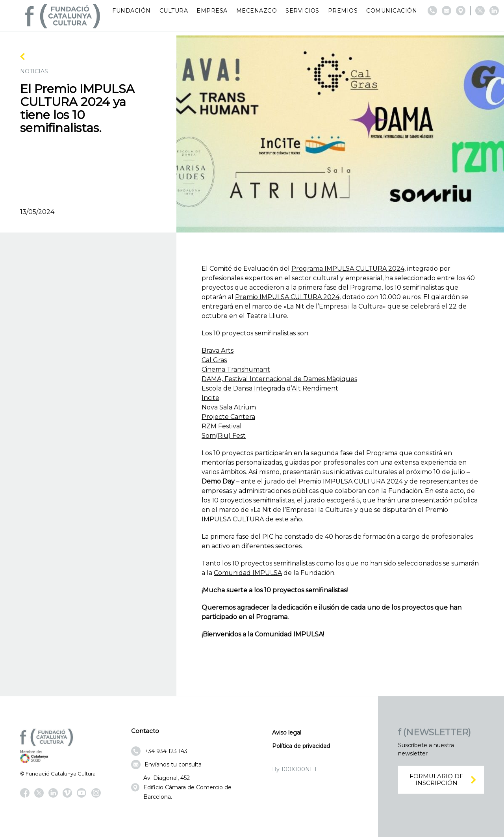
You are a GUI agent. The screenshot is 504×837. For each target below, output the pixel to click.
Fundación (132, 11)
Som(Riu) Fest (224, 436)
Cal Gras (214, 360)
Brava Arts (218, 351)
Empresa (212, 11)
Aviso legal (287, 733)
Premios (343, 11)
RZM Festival (222, 426)
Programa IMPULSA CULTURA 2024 (348, 269)
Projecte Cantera (228, 417)
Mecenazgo (257, 11)
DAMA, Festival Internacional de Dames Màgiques (279, 379)
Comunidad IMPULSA (248, 573)
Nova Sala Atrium (229, 407)
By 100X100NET (295, 769)
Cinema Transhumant (236, 369)
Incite (210, 398)
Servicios (302, 11)
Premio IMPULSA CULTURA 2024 (287, 297)
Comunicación (392, 11)
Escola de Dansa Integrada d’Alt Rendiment (270, 388)
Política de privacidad (301, 746)
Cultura (174, 11)
